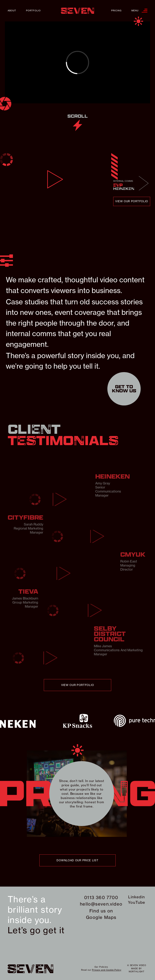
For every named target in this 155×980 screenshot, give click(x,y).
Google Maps (101, 917)
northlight (137, 972)
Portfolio (33, 11)
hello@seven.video (101, 904)
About (12, 11)
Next (144, 183)
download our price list (77, 860)
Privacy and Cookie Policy (107, 970)
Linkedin (137, 897)
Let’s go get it (36, 930)
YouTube (137, 902)
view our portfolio (132, 201)
